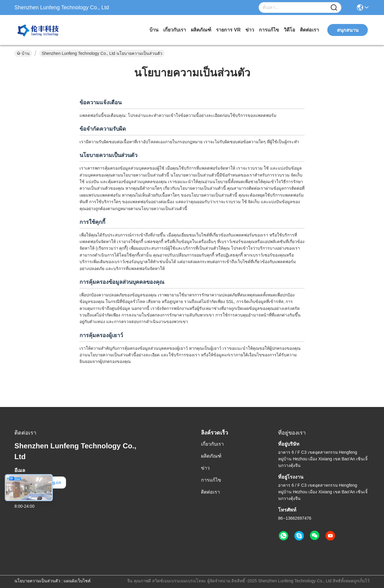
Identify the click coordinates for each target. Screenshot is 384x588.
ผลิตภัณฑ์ (201, 30)
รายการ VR (228, 30)
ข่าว (250, 30)
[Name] (334, 8)
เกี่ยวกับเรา (175, 30)
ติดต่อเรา (309, 30)
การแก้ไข (269, 30)
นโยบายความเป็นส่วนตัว (37, 581)
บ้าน (154, 30)
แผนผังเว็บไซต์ (77, 581)
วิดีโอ (289, 30)
